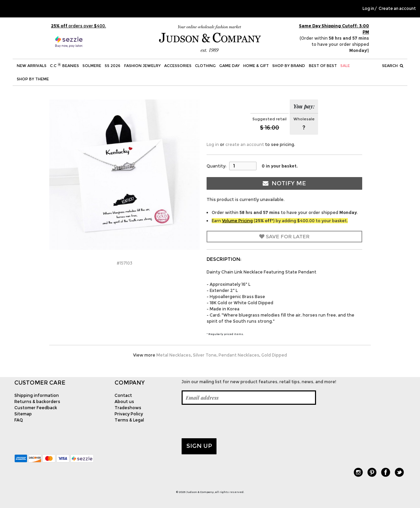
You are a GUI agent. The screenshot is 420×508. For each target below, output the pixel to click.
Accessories (178, 66)
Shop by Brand (289, 66)
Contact (123, 395)
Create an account (397, 9)
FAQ (19, 420)
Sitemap (23, 414)
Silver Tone (205, 355)
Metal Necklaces (174, 355)
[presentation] (234, 422)
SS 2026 (113, 66)
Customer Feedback (36, 408)
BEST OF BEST (323, 66)
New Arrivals (32, 66)
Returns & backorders (37, 402)
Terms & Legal (129, 420)
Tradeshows (128, 408)
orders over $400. (78, 26)
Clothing (205, 66)
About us (124, 402)
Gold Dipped (274, 355)
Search (393, 66)
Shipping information (37, 395)
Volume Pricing (237, 221)
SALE (345, 66)
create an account (245, 144)
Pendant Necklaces (239, 355)
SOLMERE (92, 66)
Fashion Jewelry (142, 66)
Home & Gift (256, 66)
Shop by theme (33, 79)
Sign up (199, 446)
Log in (368, 9)
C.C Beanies (64, 65)
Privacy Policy (129, 414)
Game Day (229, 66)
